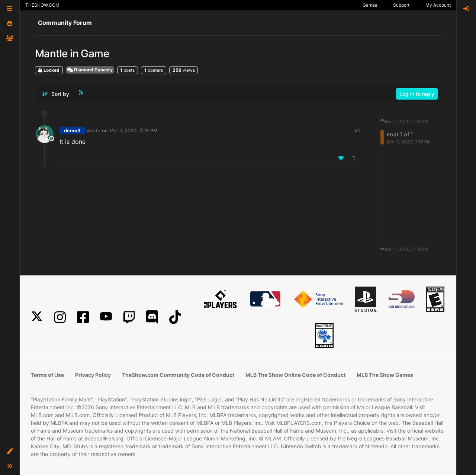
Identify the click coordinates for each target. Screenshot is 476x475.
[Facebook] (83, 317)
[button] (10, 451)
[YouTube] (106, 317)
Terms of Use (47, 375)
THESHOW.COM (42, 5)
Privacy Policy (93, 375)
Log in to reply (417, 94)
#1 (357, 130)
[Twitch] (129, 317)
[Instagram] (60, 317)
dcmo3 (72, 130)
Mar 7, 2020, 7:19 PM (134, 130)
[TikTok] (175, 317)
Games (370, 5)
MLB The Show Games (385, 375)
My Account (438, 5)
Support (401, 5)
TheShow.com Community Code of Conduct (178, 375)
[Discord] (152, 317)
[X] (37, 317)
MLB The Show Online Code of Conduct (295, 375)
